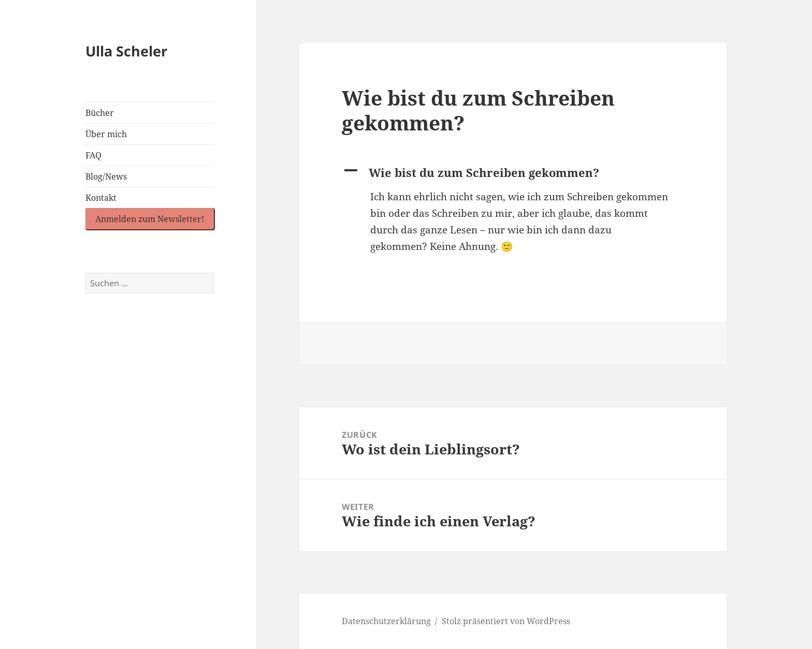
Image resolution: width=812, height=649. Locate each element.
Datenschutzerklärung (386, 621)
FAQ (93, 155)
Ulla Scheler (126, 51)
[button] (513, 173)
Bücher (100, 113)
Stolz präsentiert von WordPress (506, 621)
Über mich (106, 134)
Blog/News (106, 176)
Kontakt (101, 198)
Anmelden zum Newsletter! (150, 219)
